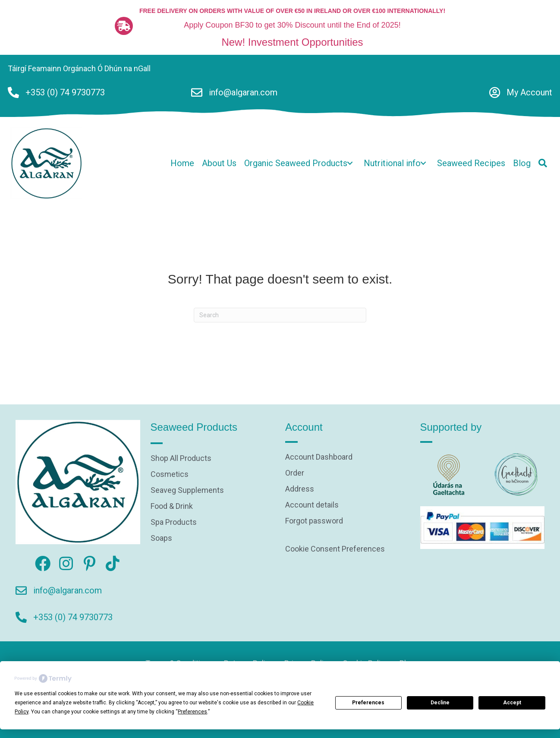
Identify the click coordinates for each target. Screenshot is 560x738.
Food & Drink (172, 506)
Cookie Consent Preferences (335, 549)
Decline (440, 703)
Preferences (368, 703)
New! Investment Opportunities (292, 42)
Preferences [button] (192, 712)
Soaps (161, 538)
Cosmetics (170, 475)
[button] (350, 163)
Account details (312, 505)
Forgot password (314, 521)
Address (300, 489)
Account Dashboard (319, 457)
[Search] (280, 315)
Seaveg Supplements (187, 490)
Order (295, 473)
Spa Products (174, 522)
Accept (512, 703)
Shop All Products (181, 459)
